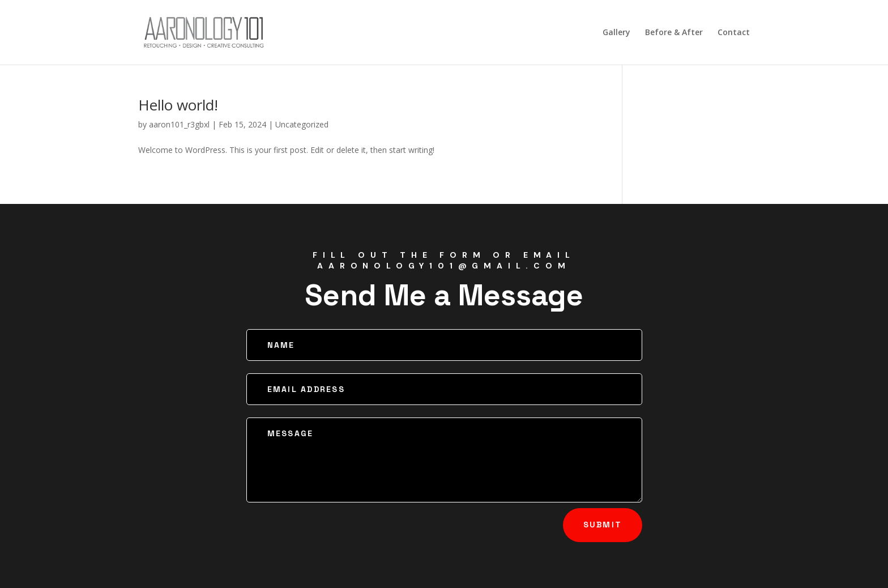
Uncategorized (302, 124)
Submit (603, 525)
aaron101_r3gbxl (179, 124)
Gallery (616, 33)
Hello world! (178, 105)
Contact (734, 33)
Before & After (674, 33)
